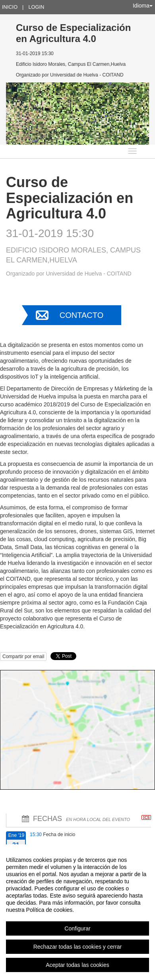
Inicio (10, 7)
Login (36, 7)
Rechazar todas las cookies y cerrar (78, 947)
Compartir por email (23, 657)
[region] (77, 912)
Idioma (143, 6)
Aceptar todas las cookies (77, 965)
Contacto (81, 315)
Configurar (77, 928)
